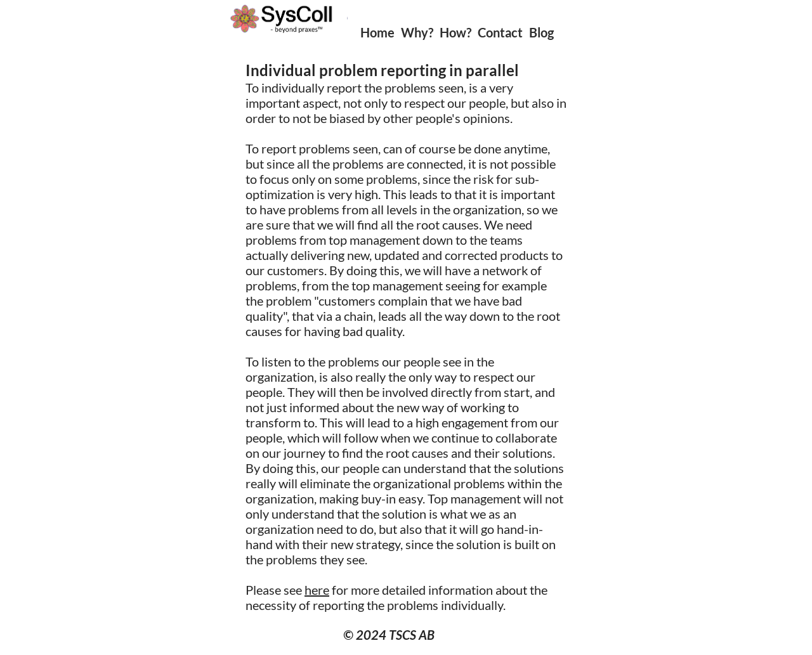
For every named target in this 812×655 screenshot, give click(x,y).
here (317, 590)
